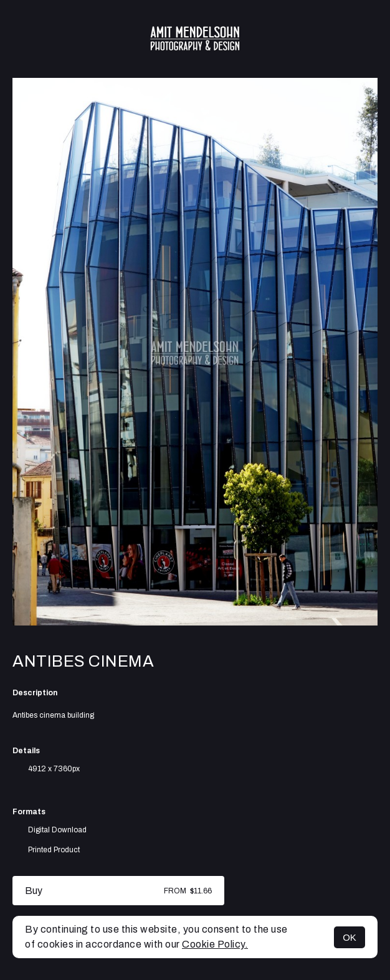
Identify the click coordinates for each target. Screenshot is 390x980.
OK (350, 937)
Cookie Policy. (215, 944)
